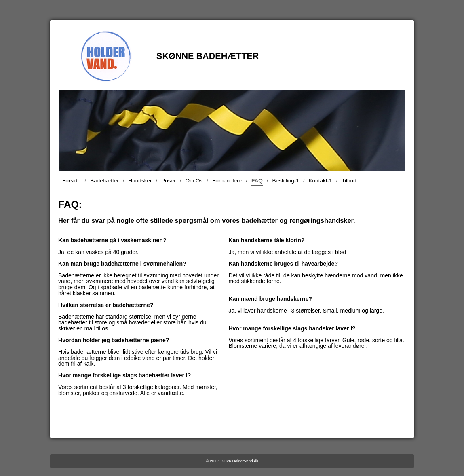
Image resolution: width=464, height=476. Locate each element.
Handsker (140, 181)
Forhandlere (227, 181)
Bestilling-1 (286, 181)
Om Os (194, 181)
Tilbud (349, 181)
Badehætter (104, 181)
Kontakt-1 (321, 181)
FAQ (257, 182)
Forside (71, 181)
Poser (168, 181)
